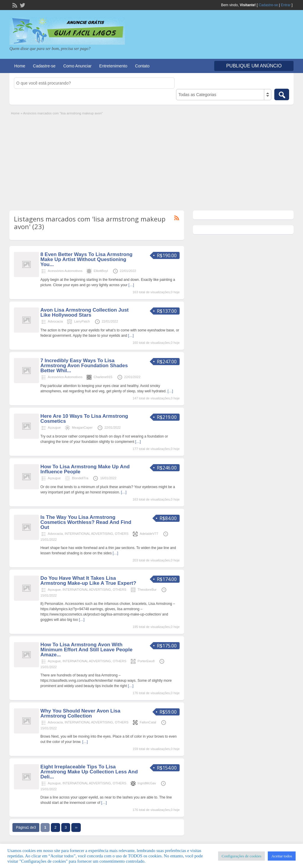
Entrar (286, 5)
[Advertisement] (151, 160)
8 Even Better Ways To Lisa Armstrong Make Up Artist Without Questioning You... (87, 259)
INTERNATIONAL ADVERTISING (89, 534)
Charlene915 (103, 377)
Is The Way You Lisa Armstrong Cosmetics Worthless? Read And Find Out (86, 522)
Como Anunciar (78, 66)
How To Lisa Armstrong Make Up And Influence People (85, 469)
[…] (131, 285)
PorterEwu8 (146, 661)
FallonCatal (148, 722)
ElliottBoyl (101, 271)
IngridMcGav (147, 783)
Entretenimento (113, 66)
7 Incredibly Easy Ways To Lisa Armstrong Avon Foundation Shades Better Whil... (84, 366)
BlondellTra (80, 478)
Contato (142, 66)
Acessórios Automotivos (65, 271)
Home (20, 66)
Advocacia (55, 321)
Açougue (54, 427)
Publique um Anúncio (254, 66)
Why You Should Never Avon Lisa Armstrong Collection (80, 713)
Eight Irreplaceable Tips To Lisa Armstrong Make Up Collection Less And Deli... (89, 772)
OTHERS (122, 534)
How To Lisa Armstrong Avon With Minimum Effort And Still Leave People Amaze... (87, 650)
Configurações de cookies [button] (241, 856)
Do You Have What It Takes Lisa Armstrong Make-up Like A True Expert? (88, 581)
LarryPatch (82, 321)
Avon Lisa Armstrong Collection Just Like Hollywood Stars (85, 312)
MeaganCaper (82, 427)
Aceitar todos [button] (282, 856)
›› (76, 827)
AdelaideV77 (149, 534)
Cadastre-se (268, 5)
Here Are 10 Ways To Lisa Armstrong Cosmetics (84, 419)
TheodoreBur (147, 590)
